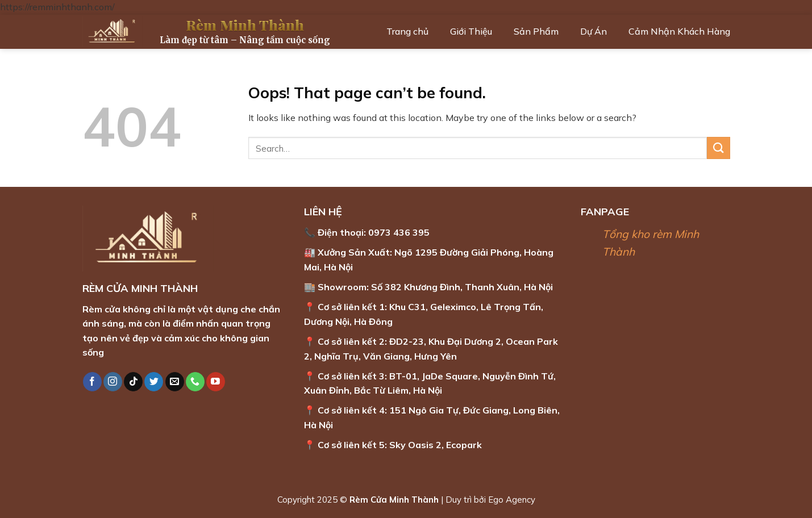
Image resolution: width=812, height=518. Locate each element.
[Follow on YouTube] (216, 382)
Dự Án (594, 31)
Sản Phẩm (536, 31)
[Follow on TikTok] (133, 382)
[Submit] (718, 148)
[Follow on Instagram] (113, 382)
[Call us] (195, 382)
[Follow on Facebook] (92, 382)
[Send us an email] (175, 382)
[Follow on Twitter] (154, 382)
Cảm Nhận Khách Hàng (679, 31)
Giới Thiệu (471, 31)
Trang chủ (407, 31)
